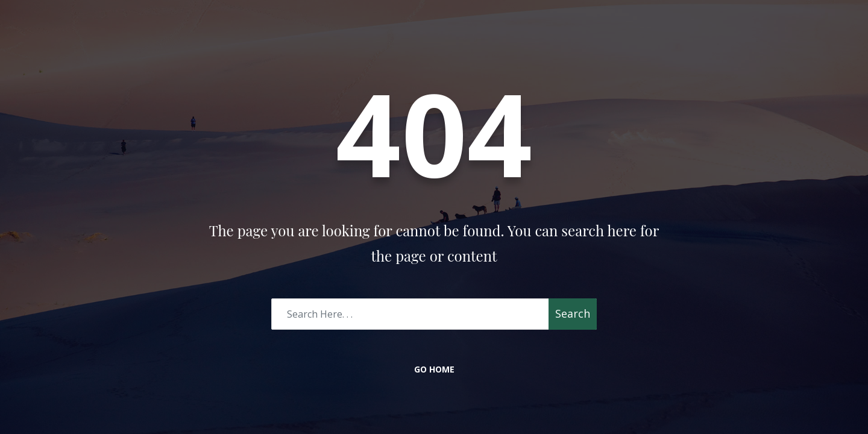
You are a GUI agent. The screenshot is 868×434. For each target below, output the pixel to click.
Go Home (434, 369)
